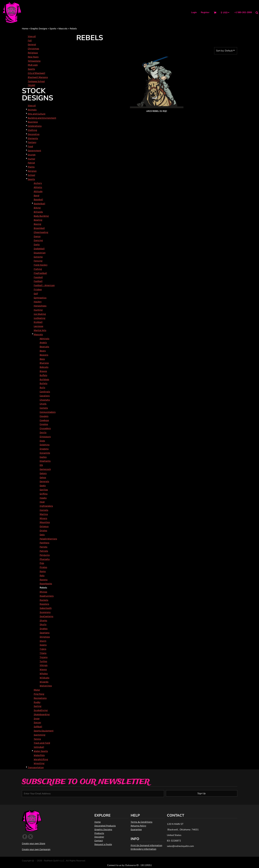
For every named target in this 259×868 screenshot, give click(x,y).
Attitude (38, 191)
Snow (37, 718)
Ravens (44, 580)
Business (33, 122)
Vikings (44, 665)
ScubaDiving (41, 710)
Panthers (45, 543)
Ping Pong (39, 694)
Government (34, 150)
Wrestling (39, 763)
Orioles (43, 530)
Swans (43, 645)
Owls (42, 535)
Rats (42, 575)
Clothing (32, 130)
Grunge (32, 155)
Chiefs (43, 404)
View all (32, 36)
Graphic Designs (39, 29)
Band (37, 195)
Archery (38, 183)
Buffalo (43, 375)
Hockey (38, 302)
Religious (33, 53)
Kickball (38, 322)
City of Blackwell (37, 73)
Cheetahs (45, 400)
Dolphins (45, 445)
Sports (53, 29)
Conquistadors (48, 412)
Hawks (43, 498)
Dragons (44, 449)
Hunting (38, 310)
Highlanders (46, 506)
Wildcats (45, 678)
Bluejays (44, 363)
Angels (43, 342)
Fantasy (32, 142)
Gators (43, 473)
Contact (99, 840)
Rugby (37, 702)
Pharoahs (45, 559)
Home (25, 29)
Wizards (44, 682)
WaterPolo (39, 755)
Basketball (39, 204)
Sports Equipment (44, 731)
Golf (36, 293)
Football (38, 281)
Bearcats (44, 347)
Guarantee (136, 829)
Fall (30, 40)
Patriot (31, 163)
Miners (43, 518)
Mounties (45, 522)
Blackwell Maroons (38, 77)
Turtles (43, 661)
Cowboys (44, 420)
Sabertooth (46, 608)
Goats (43, 485)
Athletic (38, 187)
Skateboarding (42, 714)
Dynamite (45, 453)
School (31, 175)
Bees (42, 359)
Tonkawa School (36, 81)
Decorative (34, 134)
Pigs (42, 563)
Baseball (38, 199)
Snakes (44, 628)
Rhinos (43, 592)
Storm (43, 641)
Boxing (37, 224)
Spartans (45, 633)
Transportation (36, 767)
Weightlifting (41, 759)
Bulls (42, 387)
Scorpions (45, 612)
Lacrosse (38, 326)
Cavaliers (45, 396)
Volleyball (39, 747)
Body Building (41, 216)
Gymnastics (40, 298)
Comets (44, 408)
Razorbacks (46, 583)
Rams (43, 571)
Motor (37, 690)
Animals (32, 110)
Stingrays (45, 637)
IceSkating (39, 318)
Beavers (44, 355)
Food (30, 146)
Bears (43, 351)
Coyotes (44, 424)
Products (99, 833)
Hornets (44, 510)
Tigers (43, 649)
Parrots (44, 547)
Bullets (44, 383)
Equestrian (40, 253)
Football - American (44, 285)
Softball (38, 726)
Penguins (45, 555)
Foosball (38, 277)
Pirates (43, 567)
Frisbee (38, 289)
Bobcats (44, 367)
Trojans (44, 657)
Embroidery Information (143, 849)
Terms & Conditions (142, 822)
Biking (37, 208)
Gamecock (45, 469)
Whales (44, 673)
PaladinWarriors (48, 539)
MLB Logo (33, 65)
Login (194, 12)
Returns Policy (138, 826)
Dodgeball (39, 248)
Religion (32, 171)
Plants (31, 167)
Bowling (38, 220)
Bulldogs (44, 379)
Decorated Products (105, 826)
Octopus (44, 526)
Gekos (43, 477)
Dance (37, 236)
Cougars (44, 416)
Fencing (38, 261)
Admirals (45, 338)
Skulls (43, 624)
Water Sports (41, 751)
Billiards (38, 212)
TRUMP (31, 85)
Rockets (44, 600)
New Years (33, 57)
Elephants (45, 461)
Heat (42, 502)
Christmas (33, 48)
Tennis (37, 739)
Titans (43, 653)
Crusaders (45, 428)
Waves (43, 669)
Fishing (38, 269)
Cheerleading (41, 232)
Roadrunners (47, 596)
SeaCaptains (46, 616)
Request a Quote (103, 844)
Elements (33, 138)
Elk (41, 465)
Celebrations (35, 126)
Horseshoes (40, 306)
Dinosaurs (45, 437)
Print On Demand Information (146, 845)
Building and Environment (42, 118)
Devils (43, 432)
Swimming (39, 735)
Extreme (38, 257)
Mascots (63, 29)
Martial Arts (40, 330)
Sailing (38, 706)
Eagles (43, 457)
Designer (99, 837)
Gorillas (44, 490)
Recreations (40, 698)
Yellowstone (34, 61)
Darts (37, 244)
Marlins (44, 514)
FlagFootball (40, 273)
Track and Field (42, 743)
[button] (215, 13)
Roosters (44, 604)
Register (205, 12)
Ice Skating (40, 314)
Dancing (38, 240)
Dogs (42, 441)
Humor (31, 159)
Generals (44, 481)
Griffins (44, 494)
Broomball (39, 228)
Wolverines (46, 686)
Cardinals (45, 392)
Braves (43, 371)
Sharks (43, 620)
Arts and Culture (37, 114)
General (32, 44)
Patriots (44, 551)
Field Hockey (41, 265)
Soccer (37, 722)
